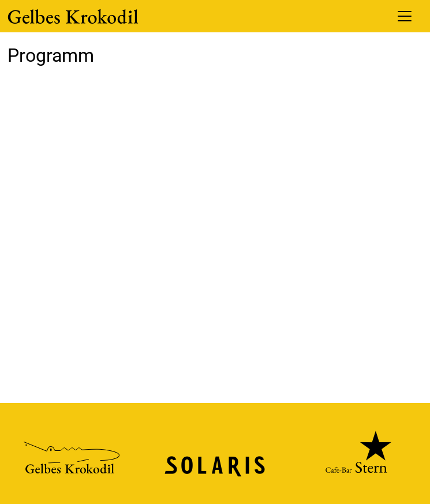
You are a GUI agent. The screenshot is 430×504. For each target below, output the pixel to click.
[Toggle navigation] (405, 16)
